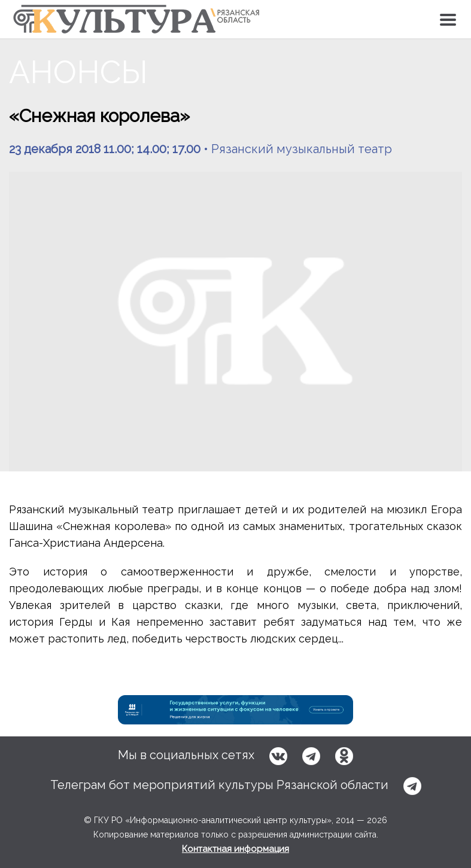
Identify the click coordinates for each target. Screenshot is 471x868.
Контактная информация (235, 849)
